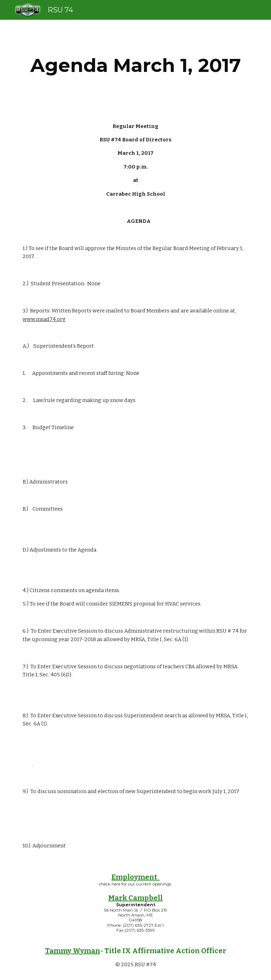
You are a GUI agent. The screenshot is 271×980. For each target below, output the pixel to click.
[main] (135, 65)
